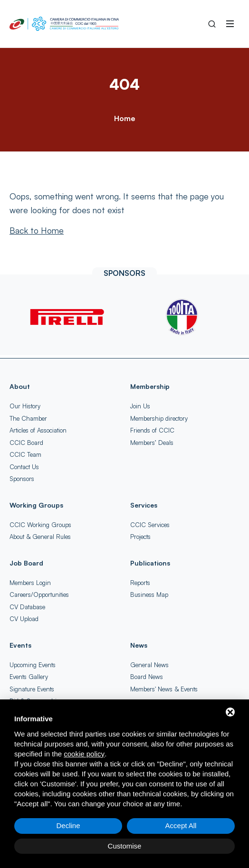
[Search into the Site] (212, 24)
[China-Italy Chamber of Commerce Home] (64, 24)
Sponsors (22, 479)
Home (124, 118)
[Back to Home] (37, 230)
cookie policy (84, 754)
